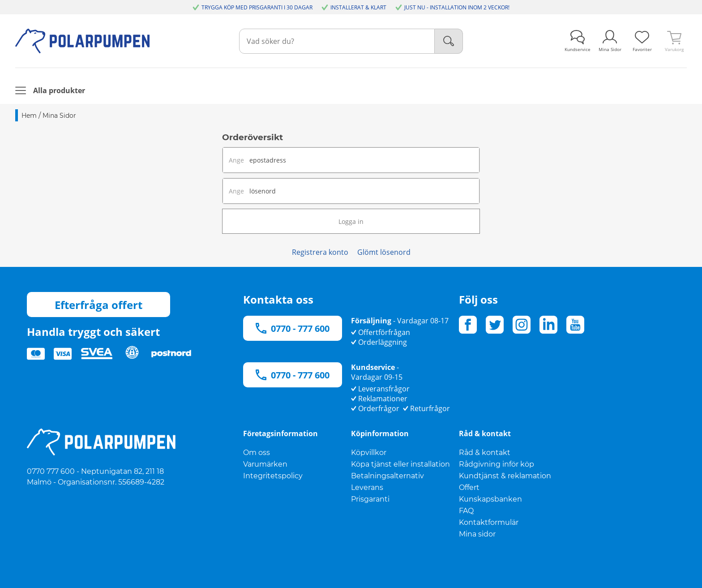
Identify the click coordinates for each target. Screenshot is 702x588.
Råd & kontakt (485, 453)
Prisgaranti (370, 499)
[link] (642, 41)
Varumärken (265, 464)
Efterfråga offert (98, 305)
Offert (469, 487)
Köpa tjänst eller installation (400, 464)
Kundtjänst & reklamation (505, 476)
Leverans (367, 487)
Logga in (351, 221)
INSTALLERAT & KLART (358, 7)
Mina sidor (477, 534)
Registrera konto (320, 252)
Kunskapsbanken (490, 499)
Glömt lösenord (384, 252)
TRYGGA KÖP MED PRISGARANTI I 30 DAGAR (257, 7)
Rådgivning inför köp (497, 464)
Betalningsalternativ (387, 476)
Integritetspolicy (273, 476)
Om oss (257, 453)
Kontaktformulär (489, 522)
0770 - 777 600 (293, 328)
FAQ (466, 511)
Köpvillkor (369, 453)
